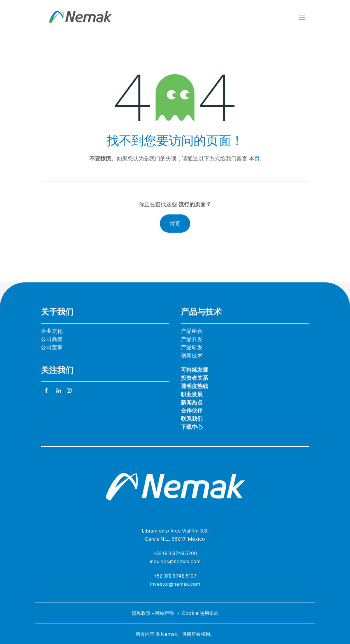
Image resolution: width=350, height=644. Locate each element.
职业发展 (192, 394)
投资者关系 (194, 378)
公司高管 (52, 339)
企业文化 (52, 331)
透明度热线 (194, 386)
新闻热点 (192, 402)
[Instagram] (69, 390)
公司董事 (52, 347)
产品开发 (192, 339)
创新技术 (192, 355)
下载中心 (192, 427)
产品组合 (192, 331)
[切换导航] (302, 17)
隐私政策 (141, 613)
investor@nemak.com (175, 584)
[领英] (59, 390)
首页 (175, 224)
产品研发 (192, 347)
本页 (254, 158)
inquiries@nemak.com (175, 561)
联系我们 (192, 419)
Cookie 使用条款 (200, 613)
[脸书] (46, 390)
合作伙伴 (192, 410)
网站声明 (164, 613)
